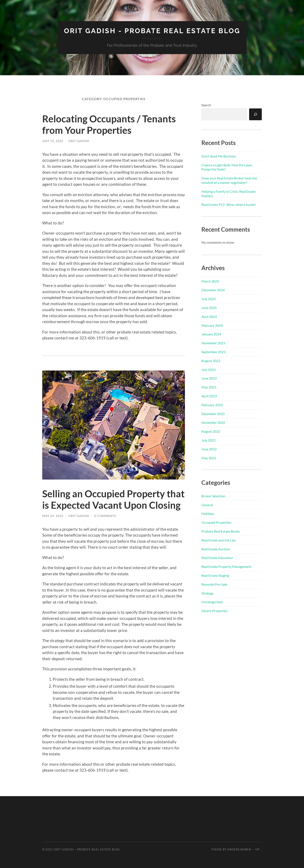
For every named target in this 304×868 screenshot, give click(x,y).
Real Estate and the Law (219, 540)
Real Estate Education (217, 558)
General (207, 505)
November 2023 (213, 343)
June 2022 (209, 449)
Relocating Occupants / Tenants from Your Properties (109, 124)
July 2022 (208, 440)
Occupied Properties (216, 522)
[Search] (255, 114)
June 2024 (209, 308)
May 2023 (209, 387)
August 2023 (211, 361)
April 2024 (209, 316)
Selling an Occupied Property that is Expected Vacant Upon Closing (113, 499)
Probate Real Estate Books (221, 531)
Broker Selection (213, 496)
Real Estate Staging (215, 575)
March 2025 (210, 281)
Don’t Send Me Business (219, 156)
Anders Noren (239, 849)
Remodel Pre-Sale (214, 584)
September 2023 (213, 352)
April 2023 (209, 396)
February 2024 (212, 325)
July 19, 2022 (53, 141)
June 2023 (209, 378)
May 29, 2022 (53, 516)
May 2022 (209, 458)
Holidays (208, 513)
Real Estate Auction (216, 549)
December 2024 (213, 290)
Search (206, 105)
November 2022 (213, 422)
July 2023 (208, 370)
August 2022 (211, 431)
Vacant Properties (214, 611)
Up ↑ (259, 849)
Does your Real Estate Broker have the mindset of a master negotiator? (229, 180)
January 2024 (211, 334)
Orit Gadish (79, 141)
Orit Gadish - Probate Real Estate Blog (152, 31)
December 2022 (213, 414)
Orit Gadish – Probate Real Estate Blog (87, 849)
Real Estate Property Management (226, 567)
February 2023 (212, 405)
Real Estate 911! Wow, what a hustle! (229, 204)
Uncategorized (212, 602)
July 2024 (208, 299)
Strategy (208, 593)
